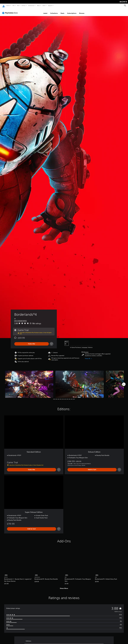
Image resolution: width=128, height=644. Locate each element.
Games (8, 6)
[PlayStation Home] (3, 6)
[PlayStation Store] (10, 11)
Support (50, 6)
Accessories (31, 6)
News (38, 6)
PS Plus (24, 6)
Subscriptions (72, 11)
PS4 (18, 6)
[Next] (124, 382)
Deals (62, 11)
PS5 (13, 6)
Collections (54, 11)
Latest (45, 11)
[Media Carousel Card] (29, 382)
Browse (82, 11)
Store (44, 6)
